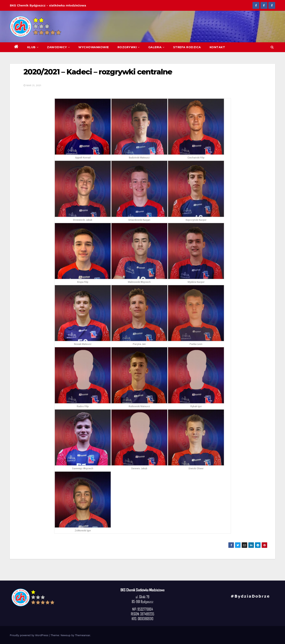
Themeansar (83, 635)
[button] (272, 47)
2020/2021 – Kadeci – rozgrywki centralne (98, 72)
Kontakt (217, 47)
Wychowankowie (94, 47)
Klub (33, 47)
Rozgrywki (129, 47)
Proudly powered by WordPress (29, 635)
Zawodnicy (58, 47)
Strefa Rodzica (187, 47)
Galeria (156, 47)
